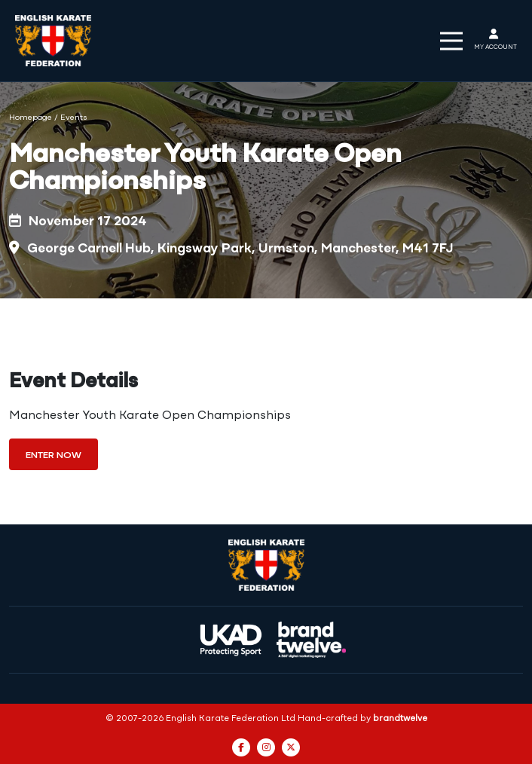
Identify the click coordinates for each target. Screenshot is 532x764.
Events (74, 118)
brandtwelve (400, 719)
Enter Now (54, 455)
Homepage (31, 118)
